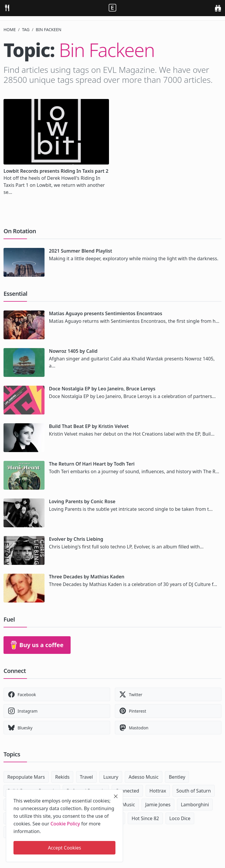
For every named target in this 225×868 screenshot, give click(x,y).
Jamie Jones (158, 805)
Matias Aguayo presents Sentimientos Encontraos (106, 313)
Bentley (177, 777)
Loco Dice (180, 818)
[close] (116, 796)
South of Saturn (194, 791)
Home (10, 30)
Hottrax (158, 791)
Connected (127, 791)
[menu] (7, 8)
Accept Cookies (64, 848)
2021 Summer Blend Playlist (81, 251)
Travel (87, 777)
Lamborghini (195, 805)
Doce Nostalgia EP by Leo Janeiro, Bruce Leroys (102, 389)
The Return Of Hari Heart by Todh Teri (92, 464)
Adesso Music (144, 777)
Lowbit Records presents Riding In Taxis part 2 (56, 171)
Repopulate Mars (26, 777)
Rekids (62, 777)
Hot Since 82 (145, 818)
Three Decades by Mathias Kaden (87, 577)
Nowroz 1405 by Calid (73, 351)
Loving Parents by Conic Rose (82, 501)
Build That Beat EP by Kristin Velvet (89, 426)
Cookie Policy (65, 824)
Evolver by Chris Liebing (76, 539)
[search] (218, 8)
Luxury (111, 777)
